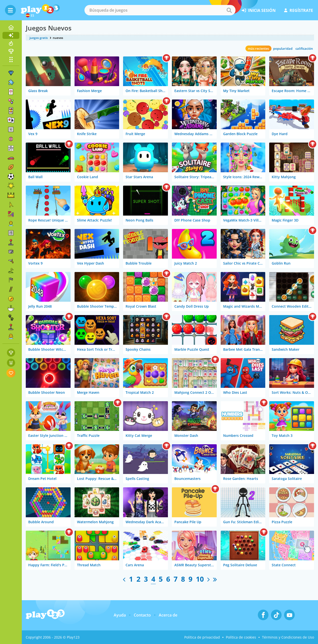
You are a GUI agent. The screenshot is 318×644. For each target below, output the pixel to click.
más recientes (258, 49)
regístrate (299, 10)
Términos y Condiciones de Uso (288, 637)
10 (200, 579)
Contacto (142, 615)
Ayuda (120, 615)
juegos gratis (39, 38)
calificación (304, 49)
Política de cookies (241, 637)
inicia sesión (259, 10)
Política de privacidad (202, 637)
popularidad (283, 49)
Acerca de (168, 615)
